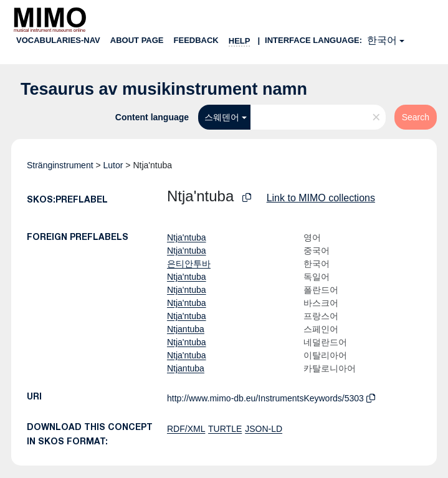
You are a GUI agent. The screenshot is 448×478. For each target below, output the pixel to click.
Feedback (196, 40)
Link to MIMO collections (321, 198)
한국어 (382, 40)
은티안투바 (189, 264)
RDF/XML (186, 429)
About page (137, 40)
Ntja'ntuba (187, 237)
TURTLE (225, 429)
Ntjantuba (186, 329)
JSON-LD (264, 429)
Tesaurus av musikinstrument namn (164, 89)
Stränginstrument (60, 165)
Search (416, 117)
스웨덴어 (222, 117)
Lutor (113, 165)
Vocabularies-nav (58, 40)
